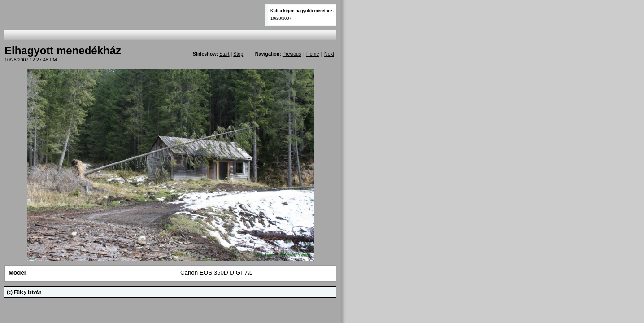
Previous (292, 54)
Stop (238, 54)
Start (224, 54)
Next (329, 54)
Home (313, 54)
